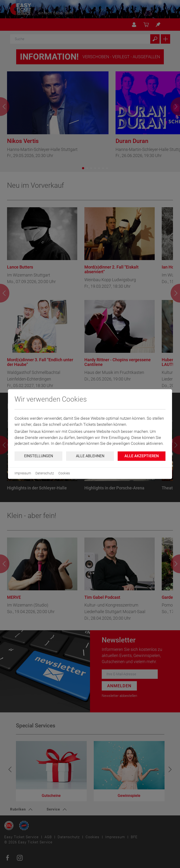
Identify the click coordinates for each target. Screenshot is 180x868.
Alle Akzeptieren (142, 456)
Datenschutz (45, 473)
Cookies (64, 473)
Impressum (23, 473)
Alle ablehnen (90, 456)
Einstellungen (39, 456)
